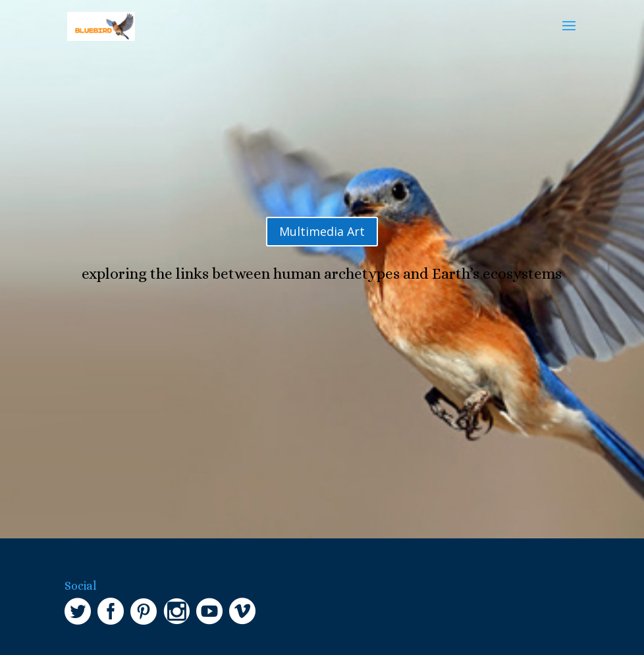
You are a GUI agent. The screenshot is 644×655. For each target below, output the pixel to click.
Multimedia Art (322, 231)
